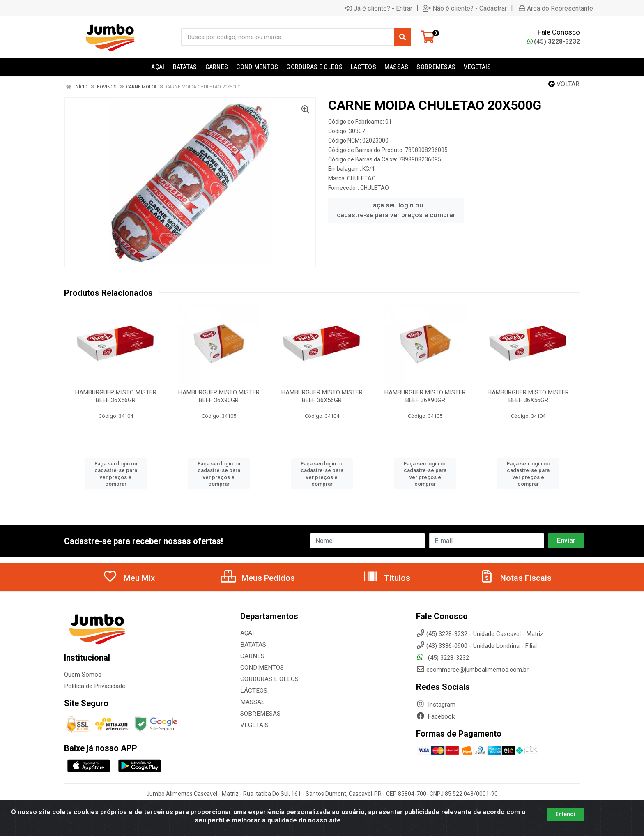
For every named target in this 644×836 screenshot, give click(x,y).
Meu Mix (129, 578)
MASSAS (252, 702)
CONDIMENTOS (261, 668)
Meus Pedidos (258, 578)
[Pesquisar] (402, 37)
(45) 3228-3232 (554, 41)
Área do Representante (556, 8)
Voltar (564, 84)
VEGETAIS (254, 725)
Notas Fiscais (515, 578)
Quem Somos (83, 675)
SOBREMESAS (259, 714)
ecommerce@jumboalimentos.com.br (472, 670)
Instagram (436, 705)
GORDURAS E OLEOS (268, 679)
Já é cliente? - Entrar (379, 8)
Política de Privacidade (94, 686)
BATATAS (253, 645)
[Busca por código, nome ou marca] (287, 37)
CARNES (252, 656)
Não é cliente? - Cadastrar (465, 8)
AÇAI (247, 633)
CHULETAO (361, 178)
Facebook (435, 716)
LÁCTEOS (253, 691)
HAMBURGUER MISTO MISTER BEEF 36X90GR (219, 396)
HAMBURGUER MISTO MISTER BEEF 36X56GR (116, 396)
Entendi (565, 814)
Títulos (387, 578)
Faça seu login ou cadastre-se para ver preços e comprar (396, 210)
